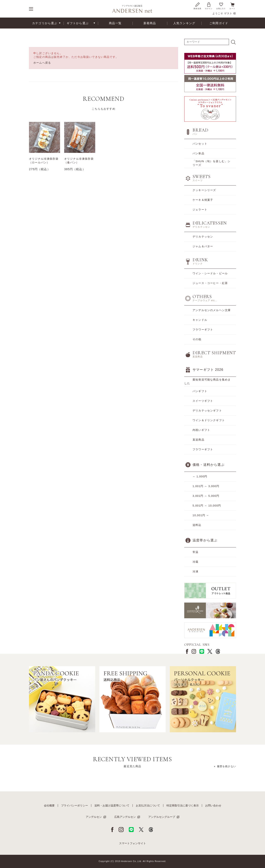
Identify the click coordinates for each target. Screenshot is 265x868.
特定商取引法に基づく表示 (183, 806)
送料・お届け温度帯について (112, 806)
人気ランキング (184, 23)
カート (232, 6)
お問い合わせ (213, 806)
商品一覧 (115, 23)
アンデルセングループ (162, 817)
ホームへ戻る (42, 63)
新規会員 (197, 6)
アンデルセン (94, 817)
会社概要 (49, 806)
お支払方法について (148, 806)
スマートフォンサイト (132, 843)
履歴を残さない (226, 766)
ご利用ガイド (219, 23)
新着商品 (150, 23)
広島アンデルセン (125, 817)
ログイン (209, 6)
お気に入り (221, 6)
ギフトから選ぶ (78, 23)
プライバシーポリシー (75, 806)
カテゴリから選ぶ (45, 23)
